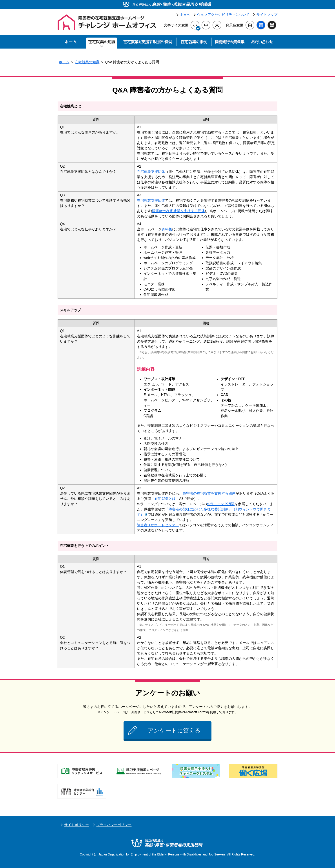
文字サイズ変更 (176, 25)
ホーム (64, 62)
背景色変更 (235, 25)
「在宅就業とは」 (165, 499)
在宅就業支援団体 (151, 172)
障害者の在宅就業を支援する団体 (178, 211)
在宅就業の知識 (87, 62)
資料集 (167, 229)
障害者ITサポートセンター (158, 525)
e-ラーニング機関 (221, 504)
